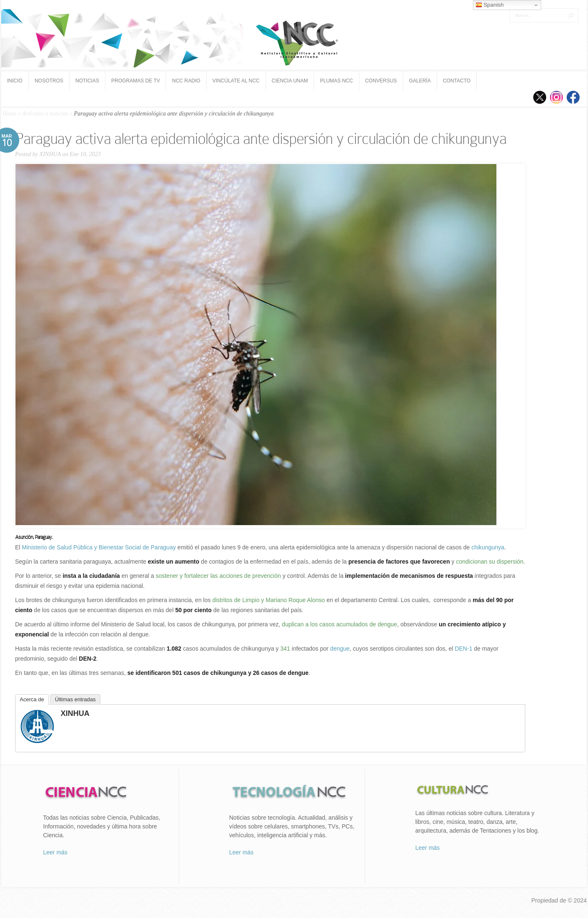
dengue (340, 649)
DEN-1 (463, 649)
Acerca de (32, 699)
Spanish (490, 5)
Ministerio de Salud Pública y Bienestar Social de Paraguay (99, 547)
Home (9, 114)
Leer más (55, 852)
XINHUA (50, 154)
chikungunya (488, 547)
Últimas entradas (75, 699)
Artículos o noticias (45, 114)
